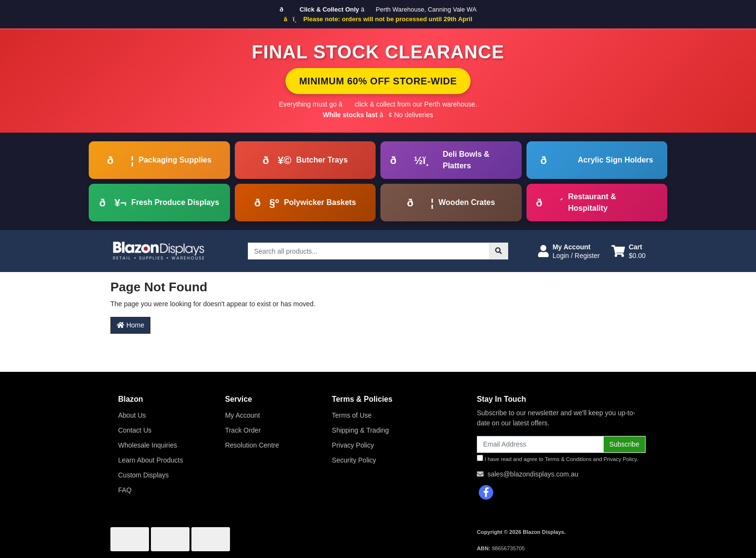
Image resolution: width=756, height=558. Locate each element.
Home (130, 325)
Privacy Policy (353, 445)
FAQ (125, 490)
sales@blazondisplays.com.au (533, 474)
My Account (243, 415)
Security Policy (354, 460)
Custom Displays (143, 475)
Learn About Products (151, 460)
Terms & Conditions (568, 459)
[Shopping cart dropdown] (628, 251)
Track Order (243, 430)
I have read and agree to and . (558, 458)
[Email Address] (540, 444)
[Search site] (499, 251)
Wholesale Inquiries (148, 445)
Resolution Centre (252, 445)
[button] (569, 251)
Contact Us (135, 430)
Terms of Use (351, 415)
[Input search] (369, 251)
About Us (132, 415)
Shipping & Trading (360, 430)
